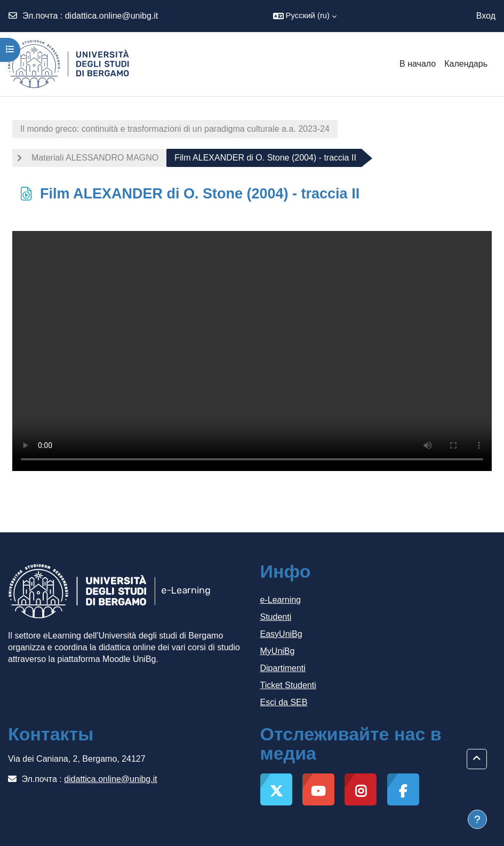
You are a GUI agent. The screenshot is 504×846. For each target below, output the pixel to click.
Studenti (276, 617)
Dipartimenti (283, 668)
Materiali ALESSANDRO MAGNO (95, 158)
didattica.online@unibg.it (112, 16)
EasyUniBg (281, 634)
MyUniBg (278, 651)
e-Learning (281, 600)
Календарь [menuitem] (466, 64)
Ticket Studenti (288, 685)
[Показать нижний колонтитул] (477, 819)
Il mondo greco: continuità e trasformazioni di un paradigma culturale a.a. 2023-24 (175, 129)
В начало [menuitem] (418, 64)
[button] (305, 16)
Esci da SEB (284, 702)
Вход (486, 16)
